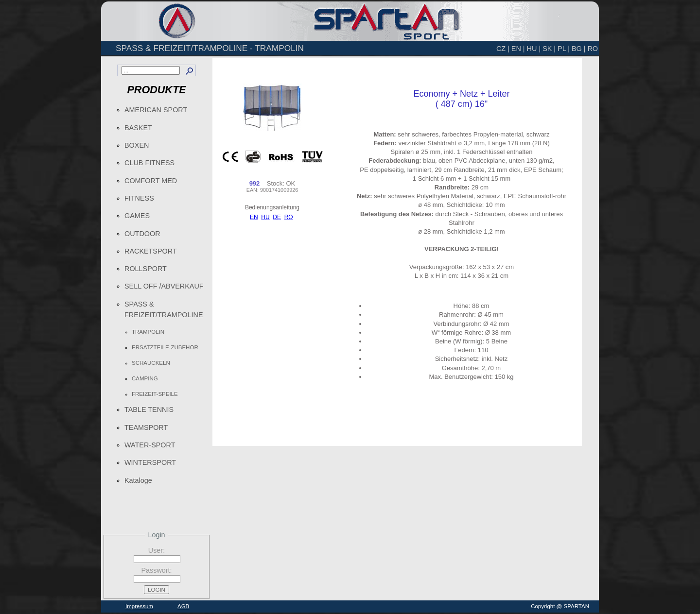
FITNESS (139, 198)
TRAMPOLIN (148, 332)
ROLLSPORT (146, 269)
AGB (183, 606)
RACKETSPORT (151, 251)
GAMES (137, 216)
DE (277, 217)
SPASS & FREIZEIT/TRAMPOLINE (164, 309)
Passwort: (156, 570)
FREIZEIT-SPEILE (155, 394)
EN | (518, 49)
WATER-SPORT (150, 445)
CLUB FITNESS (149, 163)
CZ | (503, 49)
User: (157, 550)
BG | (579, 49)
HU (265, 217)
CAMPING (145, 378)
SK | (549, 49)
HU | (534, 49)
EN (254, 217)
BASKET (138, 128)
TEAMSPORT (146, 427)
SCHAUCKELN (151, 363)
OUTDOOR (142, 234)
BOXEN (137, 145)
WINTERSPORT (150, 462)
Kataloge (138, 480)
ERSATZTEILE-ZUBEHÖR (165, 347)
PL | (564, 49)
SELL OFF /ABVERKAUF (164, 286)
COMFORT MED (151, 181)
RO (593, 49)
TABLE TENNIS (149, 409)
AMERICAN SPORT (156, 110)
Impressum (139, 606)
